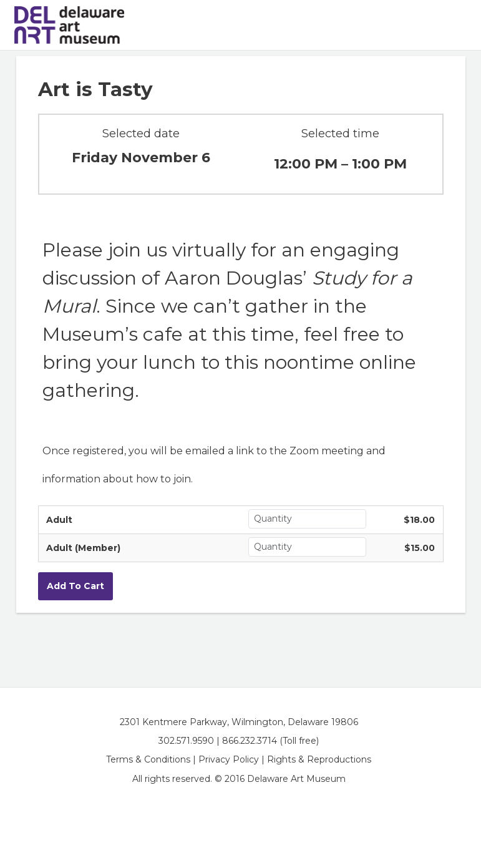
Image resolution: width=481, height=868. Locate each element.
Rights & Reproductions (319, 759)
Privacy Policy (229, 759)
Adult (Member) (83, 548)
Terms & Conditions (148, 759)
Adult (59, 520)
